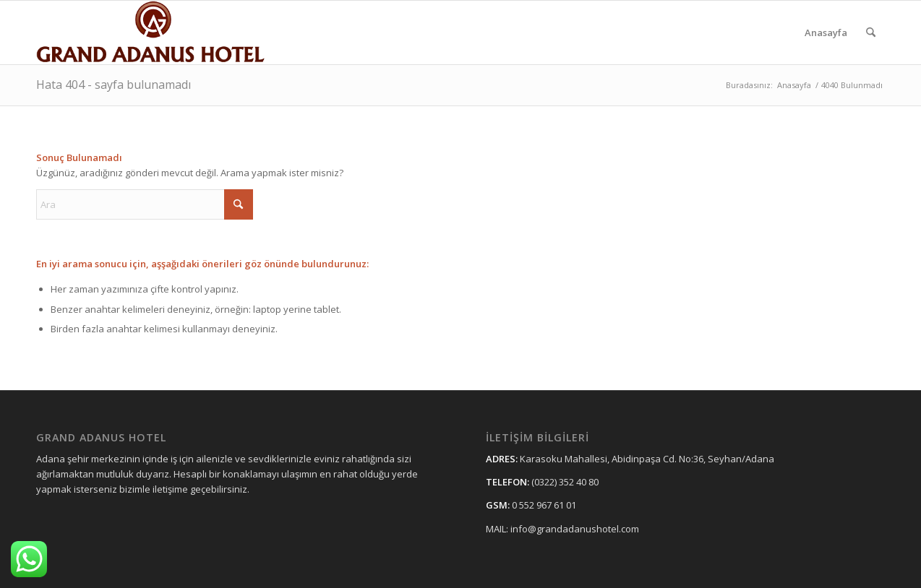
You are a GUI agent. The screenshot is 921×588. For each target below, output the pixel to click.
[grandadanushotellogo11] (152, 33)
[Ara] (871, 33)
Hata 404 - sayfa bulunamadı (113, 85)
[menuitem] (826, 33)
